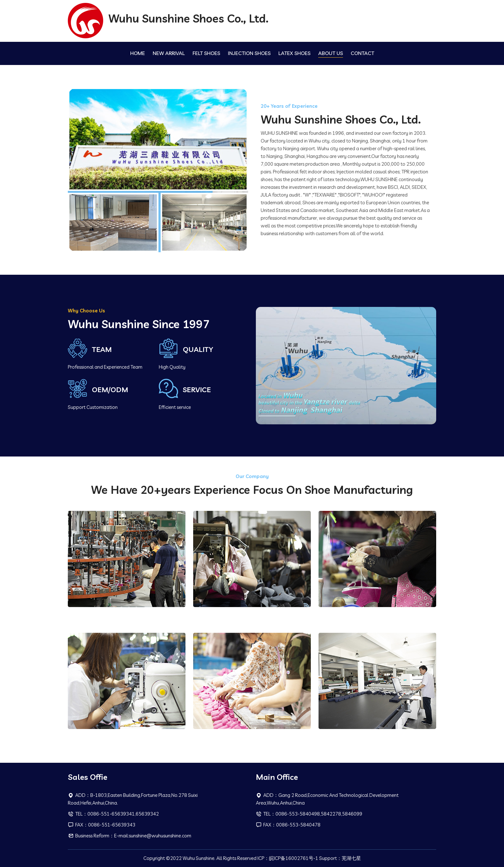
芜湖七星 (351, 858)
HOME (138, 53)
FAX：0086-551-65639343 (102, 825)
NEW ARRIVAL (169, 53)
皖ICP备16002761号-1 (294, 858)
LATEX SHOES (294, 53)
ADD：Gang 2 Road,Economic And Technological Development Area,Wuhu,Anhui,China (327, 799)
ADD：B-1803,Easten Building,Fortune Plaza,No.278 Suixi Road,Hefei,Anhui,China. (133, 799)
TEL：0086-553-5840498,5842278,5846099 (309, 814)
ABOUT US (331, 53)
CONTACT (362, 53)
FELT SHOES (206, 53)
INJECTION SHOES (249, 53)
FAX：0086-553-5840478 (288, 825)
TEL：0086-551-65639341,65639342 (113, 814)
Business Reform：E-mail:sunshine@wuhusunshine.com (130, 836)
